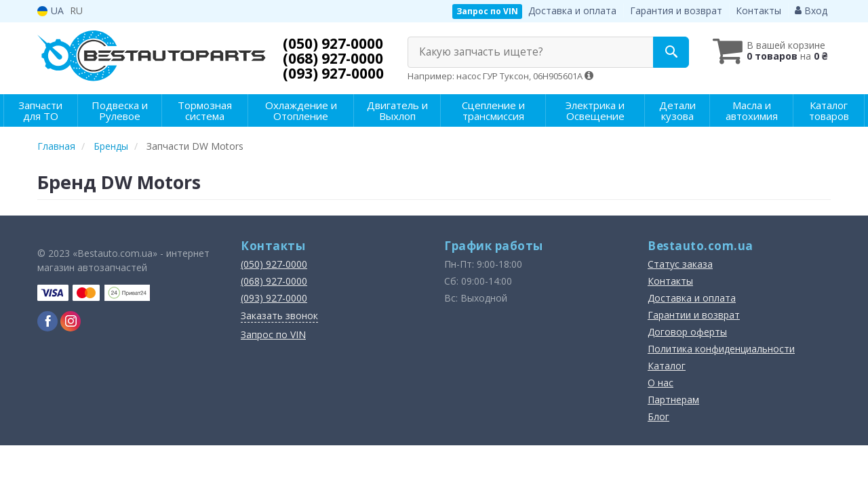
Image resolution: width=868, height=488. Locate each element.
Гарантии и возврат (694, 315)
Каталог (667, 366)
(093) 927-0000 (333, 73)
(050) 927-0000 (333, 43)
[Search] (670, 52)
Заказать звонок (279, 316)
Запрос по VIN (487, 11)
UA (51, 11)
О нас (660, 383)
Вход (811, 11)
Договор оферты (687, 332)
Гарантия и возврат (676, 11)
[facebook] (47, 321)
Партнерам (673, 400)
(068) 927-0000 (333, 58)
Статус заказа (680, 264)
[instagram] (71, 321)
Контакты (758, 11)
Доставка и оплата (572, 11)
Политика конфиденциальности (721, 349)
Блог (658, 416)
